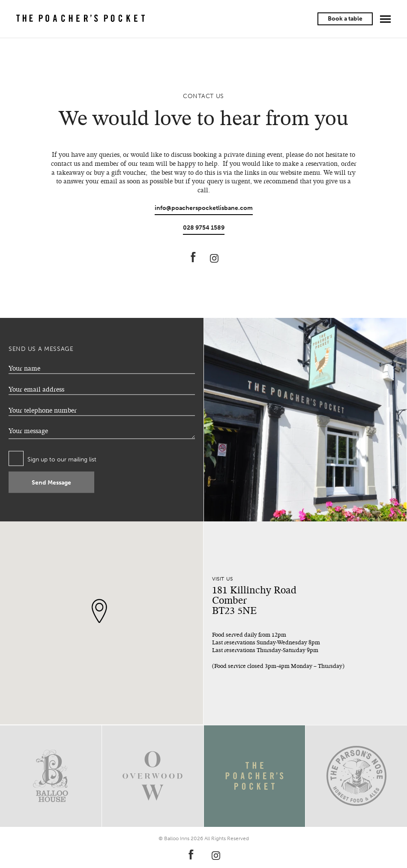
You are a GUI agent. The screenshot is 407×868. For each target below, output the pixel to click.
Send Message (51, 482)
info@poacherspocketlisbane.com (204, 208)
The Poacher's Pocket (81, 19)
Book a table (345, 19)
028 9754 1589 (204, 228)
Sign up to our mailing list (62, 460)
